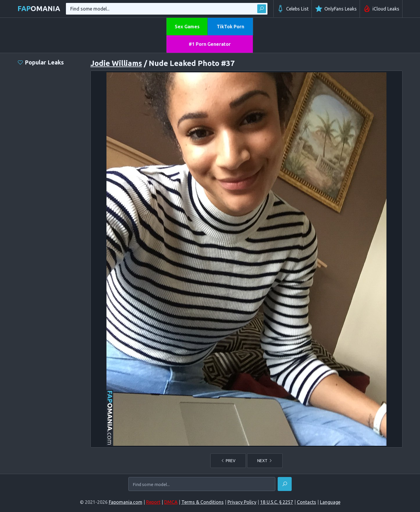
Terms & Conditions (203, 502)
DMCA (171, 502)
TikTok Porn (230, 27)
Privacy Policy (242, 502)
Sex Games (187, 27)
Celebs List (293, 9)
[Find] (285, 484)
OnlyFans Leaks (336, 9)
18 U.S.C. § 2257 (277, 502)
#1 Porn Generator (210, 44)
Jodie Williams (116, 63)
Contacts (307, 502)
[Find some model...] (202, 485)
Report (153, 502)
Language (330, 502)
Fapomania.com (126, 502)
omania (39, 9)
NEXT (265, 461)
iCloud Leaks (381, 9)
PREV (228, 461)
